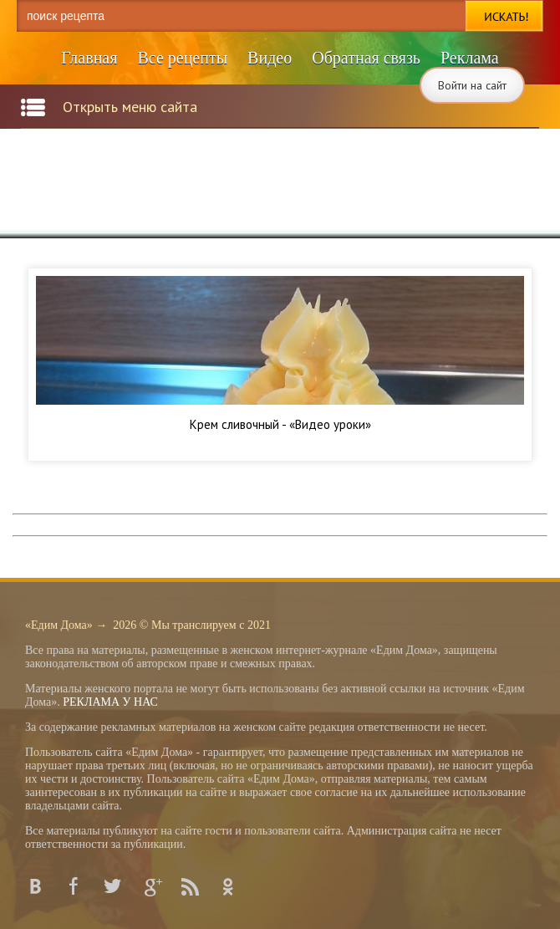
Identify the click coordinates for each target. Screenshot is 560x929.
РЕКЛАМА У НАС (110, 702)
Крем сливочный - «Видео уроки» (280, 424)
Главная (89, 58)
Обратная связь (366, 58)
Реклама (470, 58)
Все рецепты (182, 58)
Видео (270, 58)
